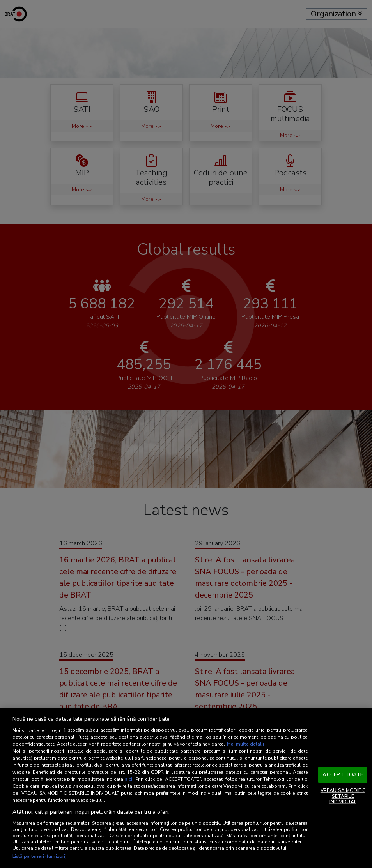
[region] (186, 788)
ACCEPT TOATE (343, 774)
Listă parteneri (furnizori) (40, 856)
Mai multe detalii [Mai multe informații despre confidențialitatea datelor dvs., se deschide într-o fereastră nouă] (245, 744)
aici (128, 779)
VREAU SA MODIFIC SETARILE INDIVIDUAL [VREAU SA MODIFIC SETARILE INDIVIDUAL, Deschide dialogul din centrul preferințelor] (343, 796)
